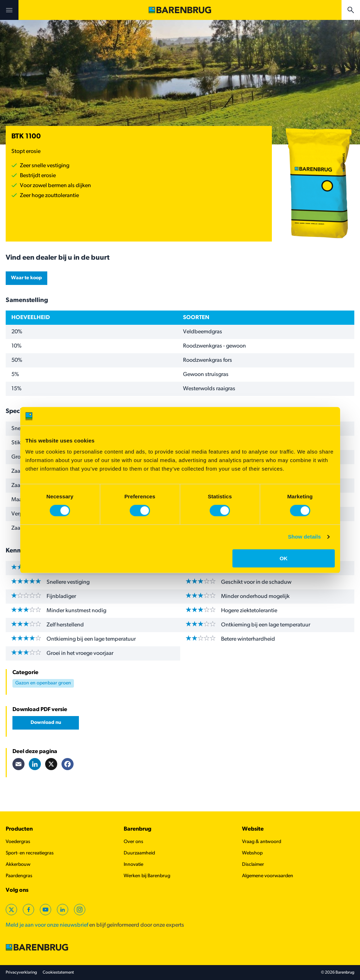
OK (284, 558)
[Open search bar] (351, 10)
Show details (304, 537)
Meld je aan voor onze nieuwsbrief (47, 925)
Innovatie (133, 865)
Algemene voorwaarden (268, 876)
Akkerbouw (18, 865)
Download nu (46, 723)
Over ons (133, 842)
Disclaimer (253, 865)
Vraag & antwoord (262, 842)
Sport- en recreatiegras (30, 853)
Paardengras (19, 876)
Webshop (252, 853)
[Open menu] (9, 10)
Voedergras (18, 842)
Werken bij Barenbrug (147, 876)
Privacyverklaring (21, 973)
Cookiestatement (58, 973)
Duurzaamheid (139, 853)
